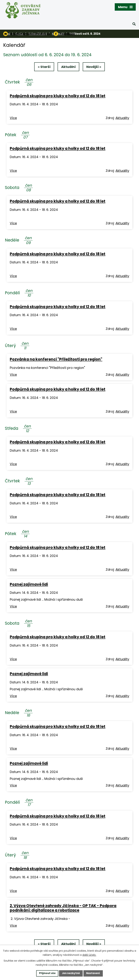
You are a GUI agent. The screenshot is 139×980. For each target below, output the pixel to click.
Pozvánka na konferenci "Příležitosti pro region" (56, 360)
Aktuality (122, 118)
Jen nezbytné (71, 973)
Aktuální (68, 67)
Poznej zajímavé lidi (29, 585)
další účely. (89, 955)
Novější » (94, 67)
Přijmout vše (46, 973)
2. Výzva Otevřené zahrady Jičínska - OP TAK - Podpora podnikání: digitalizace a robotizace (63, 908)
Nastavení (94, 973)
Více (13, 118)
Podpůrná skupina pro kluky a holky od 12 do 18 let (58, 96)
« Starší (43, 67)
